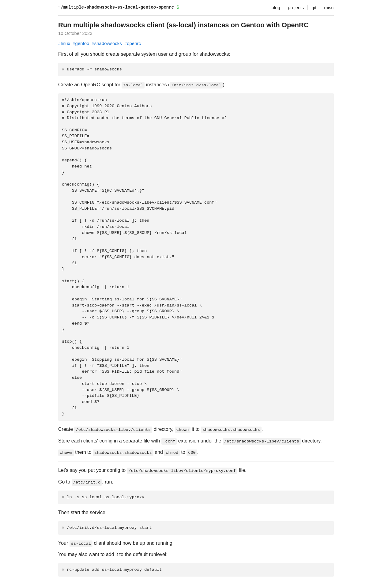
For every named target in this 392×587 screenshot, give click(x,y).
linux (64, 43)
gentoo (81, 43)
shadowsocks (107, 43)
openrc (133, 43)
